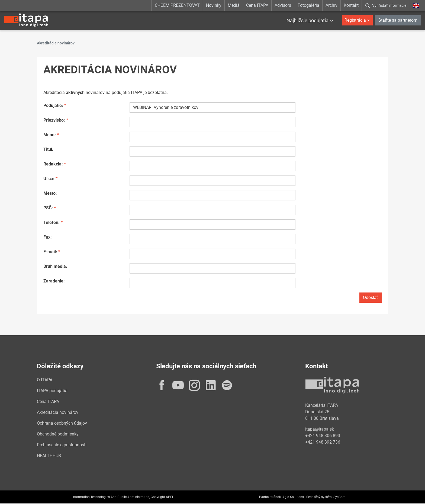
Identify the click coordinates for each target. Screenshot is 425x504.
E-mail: (50, 252)
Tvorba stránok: (270, 498)
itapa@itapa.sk (320, 430)
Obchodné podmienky (58, 435)
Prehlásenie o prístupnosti (62, 445)
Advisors (283, 5)
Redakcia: (53, 165)
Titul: (48, 150)
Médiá (234, 5)
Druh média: (55, 267)
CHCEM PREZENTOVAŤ (177, 5)
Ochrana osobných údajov (62, 424)
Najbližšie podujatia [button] (308, 20)
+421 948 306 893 (323, 436)
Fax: (48, 238)
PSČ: (48, 208)
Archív (331, 5)
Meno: (50, 135)
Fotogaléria (308, 5)
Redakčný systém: (319, 498)
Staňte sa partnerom (398, 20)
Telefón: (51, 223)
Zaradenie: (54, 282)
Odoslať (371, 298)
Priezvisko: (54, 121)
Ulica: (49, 179)
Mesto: (50, 194)
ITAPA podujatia (52, 391)
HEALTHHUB (49, 456)
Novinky (214, 5)
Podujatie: (53, 106)
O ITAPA (45, 380)
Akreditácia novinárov (58, 413)
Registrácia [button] (355, 20)
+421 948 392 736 (323, 443)
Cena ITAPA (257, 5)
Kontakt (351, 5)
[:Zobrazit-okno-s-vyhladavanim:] (386, 5)
